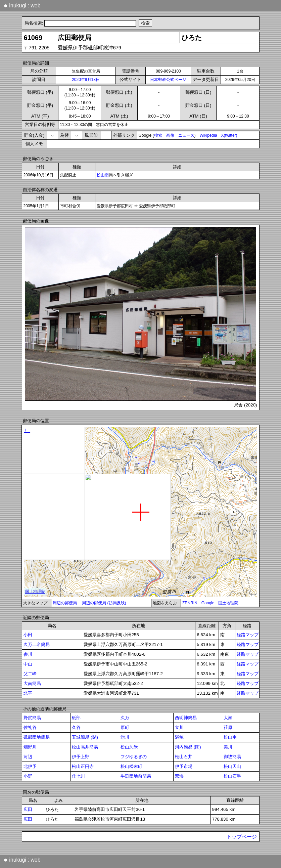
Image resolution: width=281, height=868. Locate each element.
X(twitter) (229, 135)
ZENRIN (190, 603)
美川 (228, 747)
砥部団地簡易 (37, 737)
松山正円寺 (83, 766)
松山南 (103, 175)
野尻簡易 (32, 718)
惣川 (125, 737)
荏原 (228, 727)
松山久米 (129, 747)
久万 (125, 718)
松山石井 (184, 757)
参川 (28, 654)
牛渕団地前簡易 (136, 776)
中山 (28, 664)
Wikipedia (208, 135)
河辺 (28, 757)
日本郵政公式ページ (168, 80)
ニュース (186, 135)
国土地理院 (228, 603)
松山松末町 (131, 766)
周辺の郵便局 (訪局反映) (104, 603)
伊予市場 (184, 766)
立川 (179, 727)
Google (208, 603)
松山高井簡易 (85, 747)
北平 (28, 693)
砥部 (76, 718)
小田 (28, 635)
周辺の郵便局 (65, 603)
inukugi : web (22, 5)
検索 (158, 135)
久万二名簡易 (37, 644)
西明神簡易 (186, 718)
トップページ (242, 837)
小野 (28, 776)
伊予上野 (81, 757)
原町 (125, 727)
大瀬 (228, 718)
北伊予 (30, 766)
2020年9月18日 (86, 80)
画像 (170, 135)
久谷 (76, 727)
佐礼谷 (30, 727)
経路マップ (248, 635)
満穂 (179, 737)
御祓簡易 (232, 757)
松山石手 (232, 776)
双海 (179, 776)
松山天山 (232, 766)
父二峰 (30, 674)
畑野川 (30, 747)
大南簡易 (32, 683)
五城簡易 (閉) (85, 737)
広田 (28, 809)
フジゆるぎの (134, 757)
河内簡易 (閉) (188, 747)
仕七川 (78, 776)
